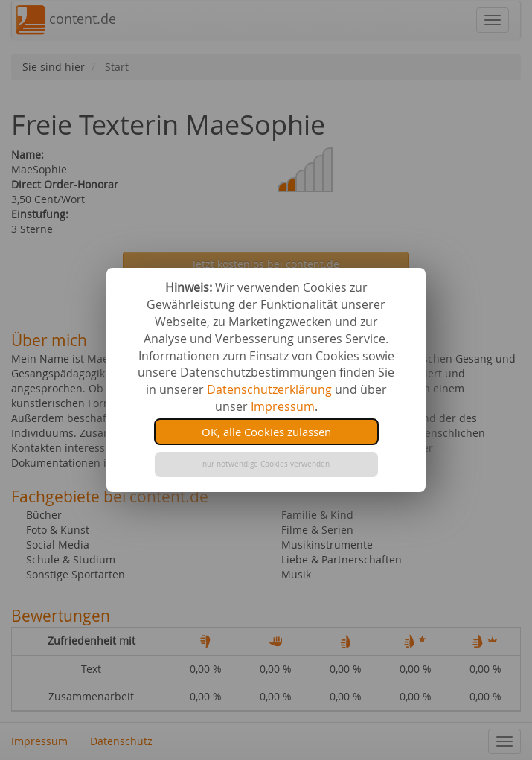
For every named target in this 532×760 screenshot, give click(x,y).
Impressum (283, 406)
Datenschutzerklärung (269, 389)
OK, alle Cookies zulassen (266, 432)
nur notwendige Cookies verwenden (266, 464)
